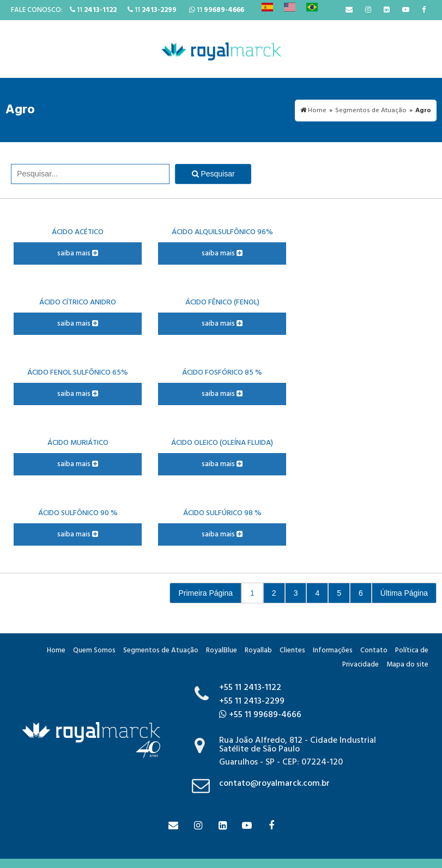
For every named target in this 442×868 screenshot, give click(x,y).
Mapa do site (407, 665)
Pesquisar (213, 174)
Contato (374, 650)
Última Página (404, 593)
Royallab (258, 650)
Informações (333, 650)
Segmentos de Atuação (161, 650)
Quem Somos (94, 650)
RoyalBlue (222, 650)
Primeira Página (205, 593)
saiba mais (78, 253)
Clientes (292, 650)
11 (93, 10)
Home (56, 650)
